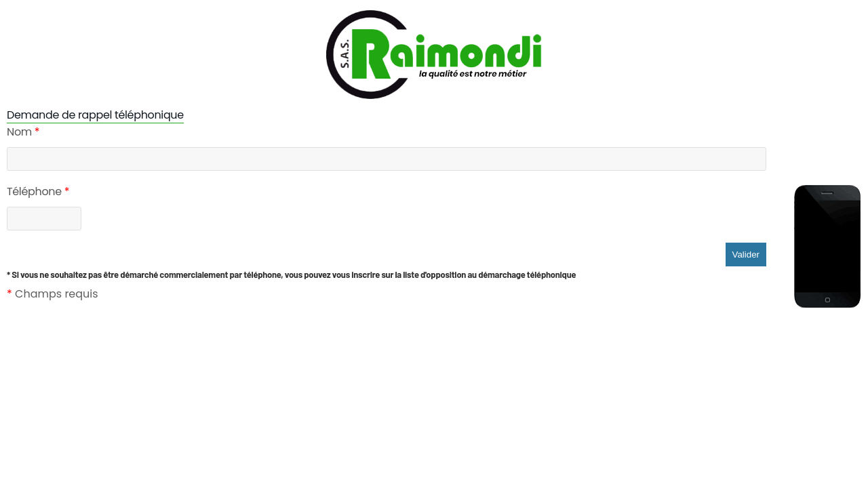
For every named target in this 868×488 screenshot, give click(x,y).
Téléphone (38, 191)
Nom (23, 132)
